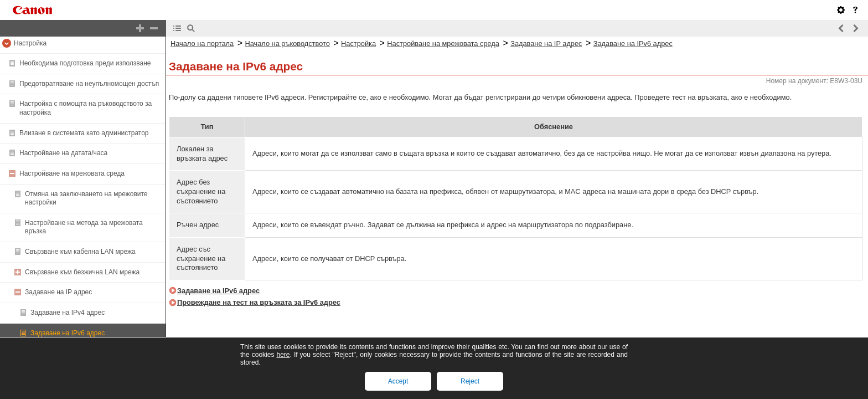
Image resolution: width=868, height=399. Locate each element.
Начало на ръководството (287, 44)
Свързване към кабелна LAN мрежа (80, 252)
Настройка (30, 43)
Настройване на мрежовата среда (72, 173)
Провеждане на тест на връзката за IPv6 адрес (259, 302)
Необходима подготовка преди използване (85, 63)
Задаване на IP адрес (58, 292)
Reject (470, 381)
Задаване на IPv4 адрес (68, 313)
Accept (398, 381)
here (283, 355)
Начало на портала (202, 44)
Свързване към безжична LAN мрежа (82, 272)
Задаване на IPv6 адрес (68, 333)
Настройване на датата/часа (63, 153)
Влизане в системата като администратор (84, 133)
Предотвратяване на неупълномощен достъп (89, 84)
